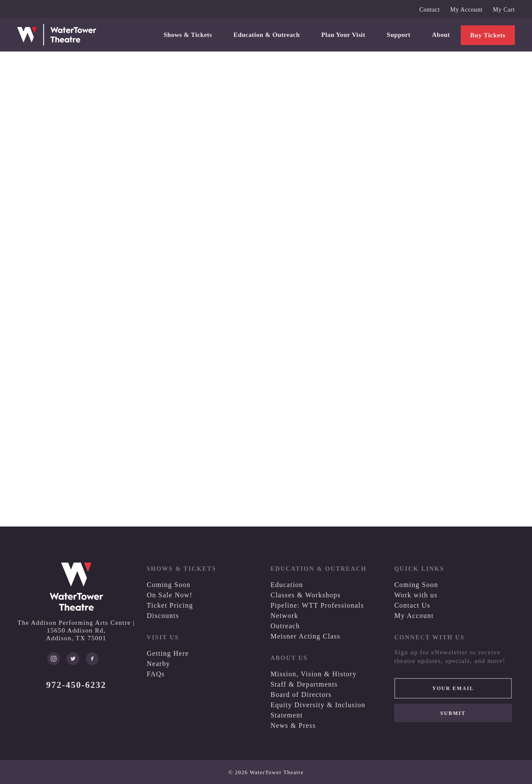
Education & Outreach (266, 35)
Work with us (416, 595)
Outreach (285, 626)
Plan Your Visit (343, 35)
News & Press (293, 725)
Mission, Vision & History (313, 674)
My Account (466, 10)
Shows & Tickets (188, 35)
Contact (429, 10)
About (441, 35)
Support (398, 35)
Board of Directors (301, 695)
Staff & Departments (304, 684)
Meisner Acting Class (305, 636)
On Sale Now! (170, 595)
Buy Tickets (488, 35)
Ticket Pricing (170, 605)
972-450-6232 (76, 685)
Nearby (159, 664)
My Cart (504, 10)
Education (287, 585)
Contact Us (412, 605)
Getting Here (168, 653)
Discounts (163, 616)
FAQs (156, 674)
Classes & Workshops (305, 595)
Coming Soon (169, 585)
